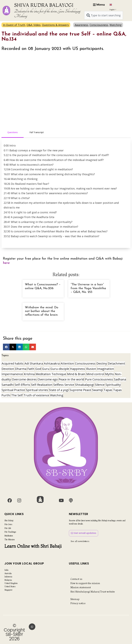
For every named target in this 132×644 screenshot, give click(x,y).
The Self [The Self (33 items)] (17, 395)
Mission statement (81, 587)
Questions (13, 132)
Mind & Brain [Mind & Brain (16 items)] (76, 374)
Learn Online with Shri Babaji (33, 546)
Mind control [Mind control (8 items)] (95, 374)
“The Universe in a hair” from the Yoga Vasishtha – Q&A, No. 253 (88, 288)
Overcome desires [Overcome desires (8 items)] (24, 379)
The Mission (9, 539)
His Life (8, 528)
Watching (116, 25)
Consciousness (99, 25)
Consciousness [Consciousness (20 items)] (85, 363)
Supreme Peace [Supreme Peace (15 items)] (80, 390)
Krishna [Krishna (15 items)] (29, 374)
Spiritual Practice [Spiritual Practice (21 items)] (13, 390)
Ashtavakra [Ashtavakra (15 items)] (52, 363)
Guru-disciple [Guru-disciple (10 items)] (60, 369)
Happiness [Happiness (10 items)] (78, 369)
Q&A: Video (34, 25)
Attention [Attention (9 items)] (67, 363)
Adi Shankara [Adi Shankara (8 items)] (34, 363)
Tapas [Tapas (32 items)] (108, 390)
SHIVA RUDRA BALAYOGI (44, 5)
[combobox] (104, 15)
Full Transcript (37, 132)
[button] (6, 347)
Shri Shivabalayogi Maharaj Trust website (93, 592)
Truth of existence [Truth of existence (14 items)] (36, 395)
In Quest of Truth (14, 25)
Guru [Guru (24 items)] (46, 369)
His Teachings (10, 532)
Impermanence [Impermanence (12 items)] (12, 374)
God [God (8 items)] (38, 369)
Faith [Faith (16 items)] (31, 369)
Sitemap (75, 599)
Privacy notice (78, 603)
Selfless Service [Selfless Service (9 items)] (64, 385)
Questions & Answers (55, 25)
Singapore (8, 590)
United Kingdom (11, 583)
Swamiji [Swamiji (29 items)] (97, 390)
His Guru (8, 524)
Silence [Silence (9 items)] (100, 385)
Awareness (81, 25)
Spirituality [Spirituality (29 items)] (113, 385)
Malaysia (8, 580)
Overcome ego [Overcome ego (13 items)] (48, 379)
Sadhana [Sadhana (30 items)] (120, 379)
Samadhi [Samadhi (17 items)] (8, 385)
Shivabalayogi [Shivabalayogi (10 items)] (85, 385)
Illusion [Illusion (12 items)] (91, 369)
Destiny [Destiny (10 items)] (102, 363)
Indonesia (8, 577)
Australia (8, 573)
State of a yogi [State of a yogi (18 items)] (59, 390)
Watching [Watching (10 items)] (57, 395)
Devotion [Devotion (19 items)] (8, 369)
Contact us (76, 579)
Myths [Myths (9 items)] (109, 374)
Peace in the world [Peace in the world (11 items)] (71, 379)
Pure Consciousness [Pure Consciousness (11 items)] (99, 379)
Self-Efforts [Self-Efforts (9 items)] (22, 385)
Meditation (9, 535)
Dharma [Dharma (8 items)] (21, 369)
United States (10, 586)
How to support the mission (85, 583)
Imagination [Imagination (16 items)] (106, 369)
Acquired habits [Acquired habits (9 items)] (13, 363)
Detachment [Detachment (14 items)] (117, 363)
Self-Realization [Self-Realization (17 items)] (42, 385)
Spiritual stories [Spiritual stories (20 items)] (37, 390)
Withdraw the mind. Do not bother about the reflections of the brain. (42, 311)
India (6, 570)
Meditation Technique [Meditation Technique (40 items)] (51, 374)
